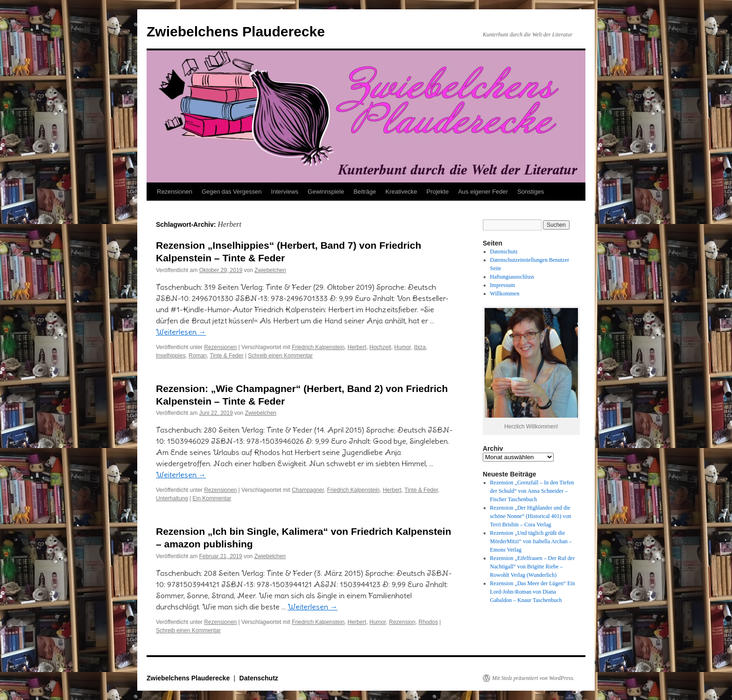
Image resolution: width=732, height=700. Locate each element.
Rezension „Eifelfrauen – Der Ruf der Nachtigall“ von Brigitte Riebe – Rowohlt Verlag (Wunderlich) (533, 567)
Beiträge (365, 192)
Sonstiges (531, 192)
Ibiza (420, 347)
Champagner (308, 490)
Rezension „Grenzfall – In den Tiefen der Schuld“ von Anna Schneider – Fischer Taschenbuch (532, 491)
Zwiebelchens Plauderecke (236, 31)
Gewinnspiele (326, 192)
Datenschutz (504, 252)
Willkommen (505, 294)
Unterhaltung (172, 498)
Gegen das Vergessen (232, 192)
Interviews (285, 192)
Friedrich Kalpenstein (318, 347)
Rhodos (428, 622)
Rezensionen (175, 192)
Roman (198, 356)
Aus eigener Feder (483, 192)
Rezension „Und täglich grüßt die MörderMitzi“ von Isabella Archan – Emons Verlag (531, 541)
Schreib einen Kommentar (280, 356)
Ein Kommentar (212, 498)
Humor (403, 347)
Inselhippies (171, 356)
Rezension (402, 622)
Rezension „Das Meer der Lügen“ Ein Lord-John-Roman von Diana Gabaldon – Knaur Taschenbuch (533, 592)
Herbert (357, 347)
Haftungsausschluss (512, 277)
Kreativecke (401, 192)
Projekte (437, 192)
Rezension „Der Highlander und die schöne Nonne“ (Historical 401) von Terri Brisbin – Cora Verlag (531, 516)
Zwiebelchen (270, 270)
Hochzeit (380, 347)
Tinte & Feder (226, 356)
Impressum (503, 285)
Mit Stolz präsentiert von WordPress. (533, 678)
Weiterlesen (181, 332)
